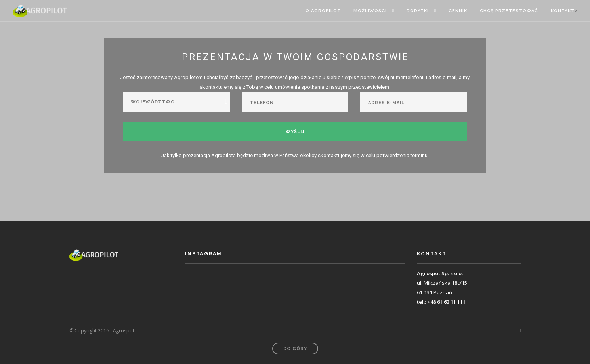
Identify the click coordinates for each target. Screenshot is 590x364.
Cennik (458, 11)
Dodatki (418, 11)
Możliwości (370, 11)
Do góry (295, 349)
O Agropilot (323, 11)
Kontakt (563, 11)
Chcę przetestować (509, 11)
